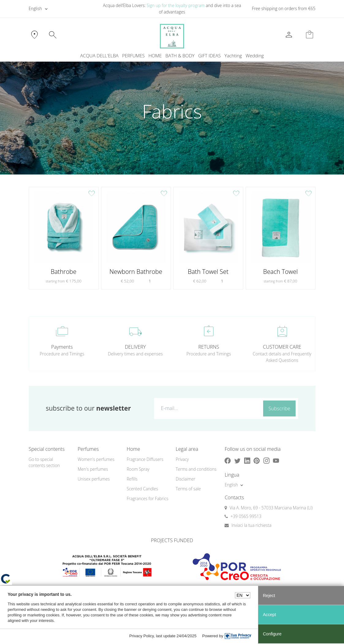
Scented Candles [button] (142, 489)
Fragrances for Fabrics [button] (147, 498)
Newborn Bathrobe (136, 272)
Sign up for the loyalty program (176, 5)
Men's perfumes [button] (93, 469)
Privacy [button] (182, 459)
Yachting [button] (233, 56)
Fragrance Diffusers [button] (145, 459)
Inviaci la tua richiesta (251, 525)
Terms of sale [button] (188, 489)
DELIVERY (135, 347)
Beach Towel (280, 272)
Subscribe (280, 408)
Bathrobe (63, 272)
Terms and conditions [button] (196, 469)
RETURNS (209, 347)
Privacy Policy (142, 636)
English (35, 8)
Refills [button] (132, 479)
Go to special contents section (44, 462)
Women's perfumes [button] (96, 459)
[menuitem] (233, 56)
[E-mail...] (207, 408)
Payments (62, 347)
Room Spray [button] (138, 469)
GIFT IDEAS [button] (210, 56)
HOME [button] (155, 56)
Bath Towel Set (208, 272)
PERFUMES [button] (134, 56)
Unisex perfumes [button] (94, 479)
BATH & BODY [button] (180, 56)
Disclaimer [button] (185, 479)
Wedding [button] (255, 56)
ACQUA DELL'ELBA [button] (99, 56)
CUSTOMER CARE (282, 347)
